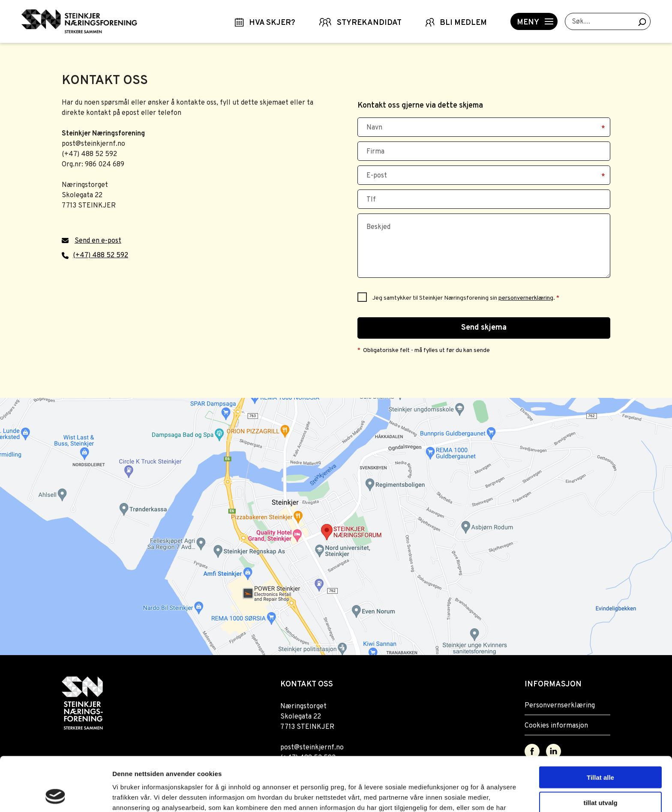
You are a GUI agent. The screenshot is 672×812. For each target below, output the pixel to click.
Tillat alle (600, 726)
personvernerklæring (526, 298)
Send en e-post (98, 241)
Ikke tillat (600, 777)
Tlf (371, 200)
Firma (375, 152)
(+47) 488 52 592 (100, 256)
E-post (377, 176)
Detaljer (456, 795)
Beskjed (378, 227)
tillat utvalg (600, 752)
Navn (374, 128)
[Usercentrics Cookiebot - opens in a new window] (55, 795)
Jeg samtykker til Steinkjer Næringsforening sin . (466, 298)
